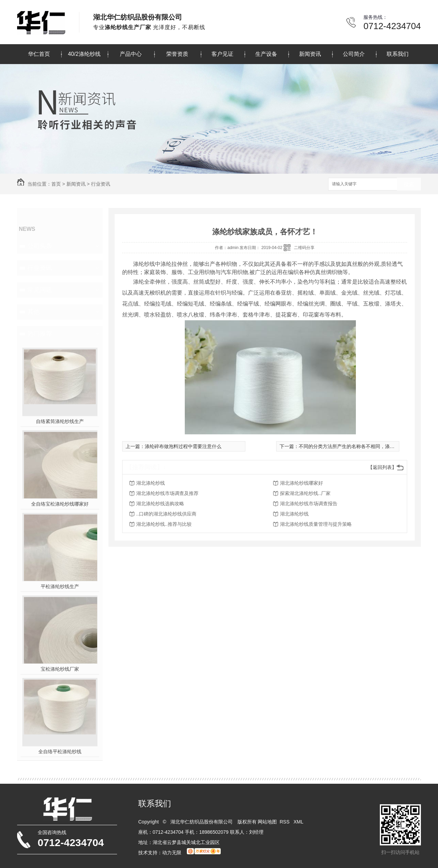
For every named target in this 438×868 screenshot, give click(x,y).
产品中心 (131, 54)
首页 (56, 184)
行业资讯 (101, 184)
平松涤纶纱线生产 (60, 586)
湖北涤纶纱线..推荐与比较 (164, 524)
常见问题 (40, 290)
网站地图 (267, 822)
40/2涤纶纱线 (84, 54)
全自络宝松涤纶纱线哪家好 (60, 504)
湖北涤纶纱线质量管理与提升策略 (316, 524)
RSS (285, 822)
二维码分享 (304, 248)
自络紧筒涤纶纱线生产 (60, 421)
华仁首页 (39, 54)
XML (299, 822)
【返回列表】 (382, 467)
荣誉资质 (177, 54)
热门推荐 (40, 334)
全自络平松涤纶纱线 (60, 752)
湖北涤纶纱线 (151, 483)
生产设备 (266, 54)
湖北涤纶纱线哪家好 (301, 483)
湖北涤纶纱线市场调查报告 (309, 504)
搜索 (409, 184)
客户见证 (222, 54)
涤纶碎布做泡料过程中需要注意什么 (183, 446)
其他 (34, 312)
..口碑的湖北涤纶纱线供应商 (166, 514)
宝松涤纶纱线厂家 (60, 669)
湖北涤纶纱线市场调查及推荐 (167, 493)
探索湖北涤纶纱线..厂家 (305, 493)
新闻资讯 (310, 54)
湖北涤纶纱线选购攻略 (160, 504)
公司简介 (354, 54)
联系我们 (398, 54)
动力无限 (172, 853)
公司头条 (40, 246)
